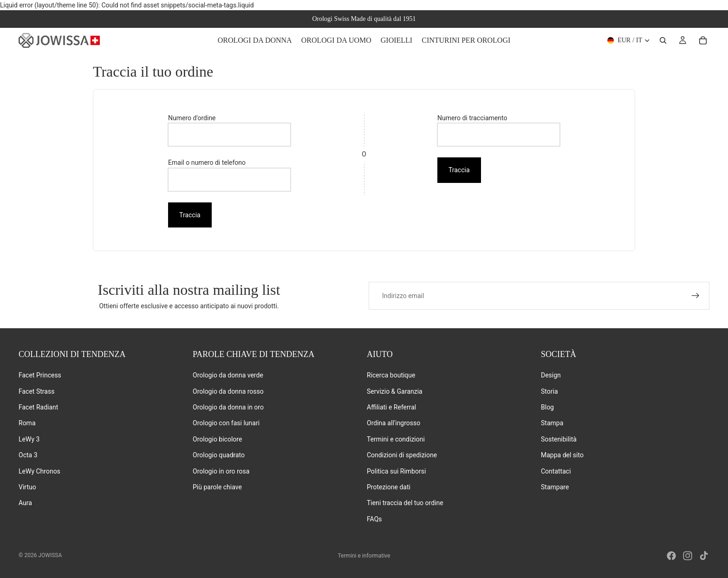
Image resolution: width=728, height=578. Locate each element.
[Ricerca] (663, 40)
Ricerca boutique (391, 375)
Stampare (555, 487)
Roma (27, 423)
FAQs (374, 519)
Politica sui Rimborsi (396, 471)
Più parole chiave (217, 487)
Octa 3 (28, 455)
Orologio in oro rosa (221, 471)
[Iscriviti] (695, 296)
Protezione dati (389, 487)
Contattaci (556, 471)
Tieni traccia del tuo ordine (405, 503)
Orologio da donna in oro (228, 407)
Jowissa (50, 555)
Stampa (552, 423)
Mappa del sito (562, 455)
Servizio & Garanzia (395, 391)
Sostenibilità (559, 439)
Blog (547, 407)
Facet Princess (40, 375)
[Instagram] (688, 556)
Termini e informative (364, 556)
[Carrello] (703, 40)
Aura (25, 503)
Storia (549, 391)
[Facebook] (671, 556)
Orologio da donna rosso (228, 391)
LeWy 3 (29, 439)
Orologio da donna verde (228, 375)
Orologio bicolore (217, 439)
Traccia (190, 215)
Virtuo (27, 487)
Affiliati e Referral (391, 407)
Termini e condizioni (396, 439)
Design (551, 375)
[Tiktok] (704, 556)
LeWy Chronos (39, 471)
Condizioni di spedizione (402, 455)
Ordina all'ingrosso (393, 423)
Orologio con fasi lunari (226, 423)
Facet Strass (36, 391)
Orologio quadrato (219, 455)
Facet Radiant (38, 407)
